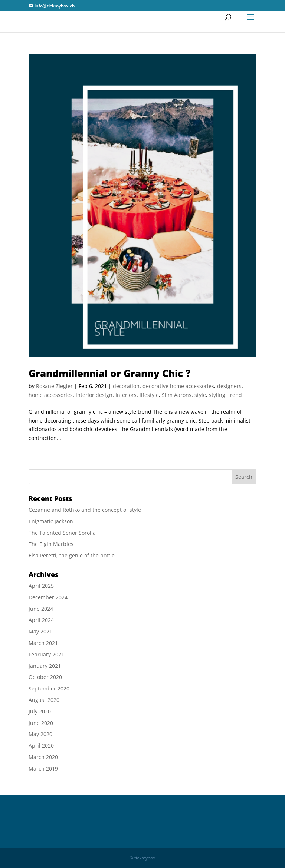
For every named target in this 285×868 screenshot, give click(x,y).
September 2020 (49, 688)
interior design (94, 395)
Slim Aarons (177, 395)
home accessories (51, 395)
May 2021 (40, 631)
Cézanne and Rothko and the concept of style (85, 510)
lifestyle (149, 395)
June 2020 (41, 723)
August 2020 (44, 700)
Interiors (126, 395)
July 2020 (40, 711)
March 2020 (43, 757)
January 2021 (45, 666)
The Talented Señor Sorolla (62, 533)
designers (229, 386)
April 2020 (41, 746)
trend (235, 395)
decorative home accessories (178, 386)
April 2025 (41, 586)
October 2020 (45, 677)
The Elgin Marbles (51, 544)
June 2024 (41, 609)
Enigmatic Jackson (51, 521)
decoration (126, 386)
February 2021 (46, 654)
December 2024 (48, 597)
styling (217, 395)
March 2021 (43, 643)
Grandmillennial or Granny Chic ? (109, 373)
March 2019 (43, 768)
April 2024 (41, 620)
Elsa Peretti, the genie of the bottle (72, 555)
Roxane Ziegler (54, 386)
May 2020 (40, 734)
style (200, 395)
